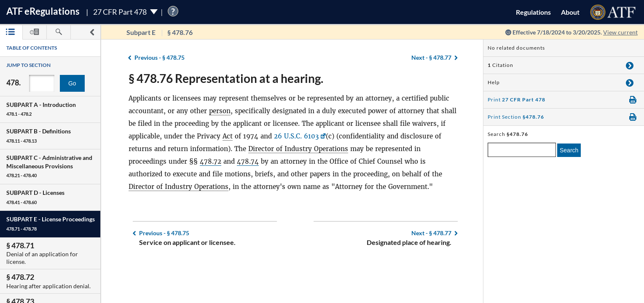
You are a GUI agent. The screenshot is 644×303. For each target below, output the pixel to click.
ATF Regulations (43, 11)
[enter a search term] (522, 150)
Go (72, 83)
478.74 (248, 161)
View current (620, 32)
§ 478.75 (160, 57)
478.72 (211, 161)
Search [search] (569, 150)
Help (494, 82)
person (220, 111)
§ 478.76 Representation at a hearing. (226, 78)
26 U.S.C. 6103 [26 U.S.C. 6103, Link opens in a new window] (296, 136)
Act (228, 136)
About (570, 12)
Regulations (533, 12)
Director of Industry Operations (298, 149)
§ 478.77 (431, 57)
